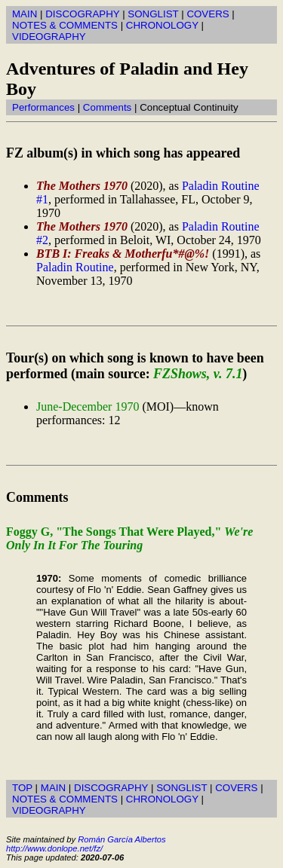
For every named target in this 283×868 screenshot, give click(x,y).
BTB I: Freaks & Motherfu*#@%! (123, 254)
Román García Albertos (122, 839)
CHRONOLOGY (162, 25)
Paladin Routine (75, 267)
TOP (22, 788)
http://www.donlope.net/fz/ (54, 848)
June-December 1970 (88, 406)
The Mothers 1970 (82, 186)
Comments (107, 107)
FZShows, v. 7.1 (198, 374)
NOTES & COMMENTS (65, 25)
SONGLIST (153, 14)
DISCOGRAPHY (82, 14)
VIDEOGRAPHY (49, 37)
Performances (43, 107)
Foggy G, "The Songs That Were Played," (129, 538)
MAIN (25, 14)
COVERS (208, 14)
